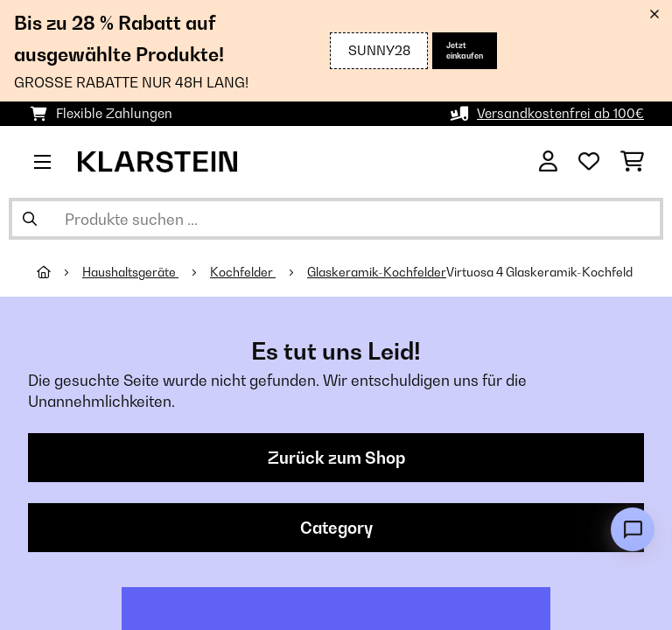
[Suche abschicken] (30, 219)
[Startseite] (59, 272)
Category (336, 528)
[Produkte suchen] (336, 219)
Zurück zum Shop (336, 458)
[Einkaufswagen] (632, 162)
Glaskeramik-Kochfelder (377, 272)
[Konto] (548, 162)
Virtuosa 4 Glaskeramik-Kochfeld (541, 272)
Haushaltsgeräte (130, 272)
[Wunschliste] (589, 162)
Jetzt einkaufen (465, 50)
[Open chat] (633, 529)
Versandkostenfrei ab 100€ (560, 113)
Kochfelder (243, 272)
